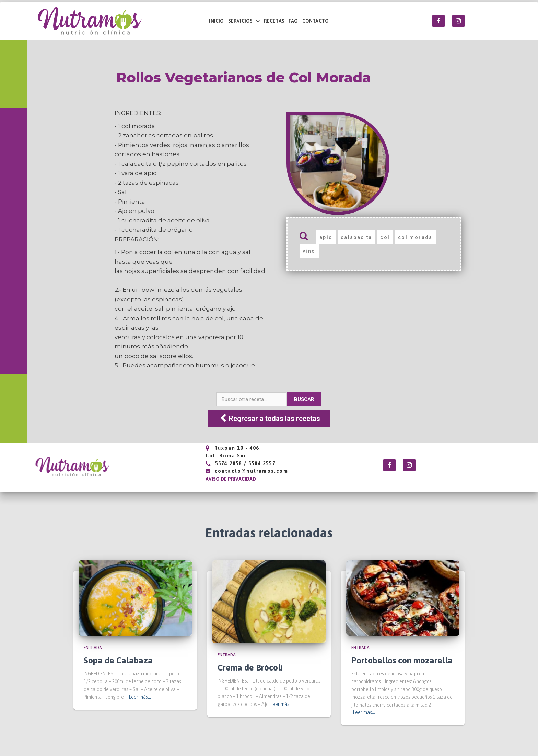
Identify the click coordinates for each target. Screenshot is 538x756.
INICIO (216, 21)
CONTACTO (316, 21)
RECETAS (274, 21)
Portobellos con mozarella (402, 660)
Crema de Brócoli (250, 667)
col (385, 237)
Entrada (93, 648)
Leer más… (140, 697)
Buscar (304, 399)
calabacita (356, 237)
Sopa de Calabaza (118, 660)
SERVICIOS (244, 21)
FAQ (293, 21)
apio (326, 237)
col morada (415, 237)
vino (309, 251)
